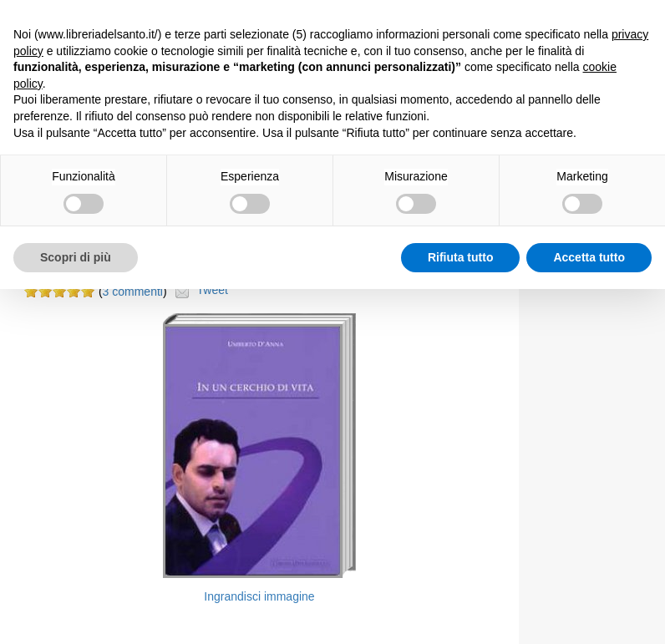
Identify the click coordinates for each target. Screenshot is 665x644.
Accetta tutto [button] (589, 257)
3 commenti (133, 292)
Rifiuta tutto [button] (461, 257)
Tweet (213, 290)
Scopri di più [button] (76, 257)
